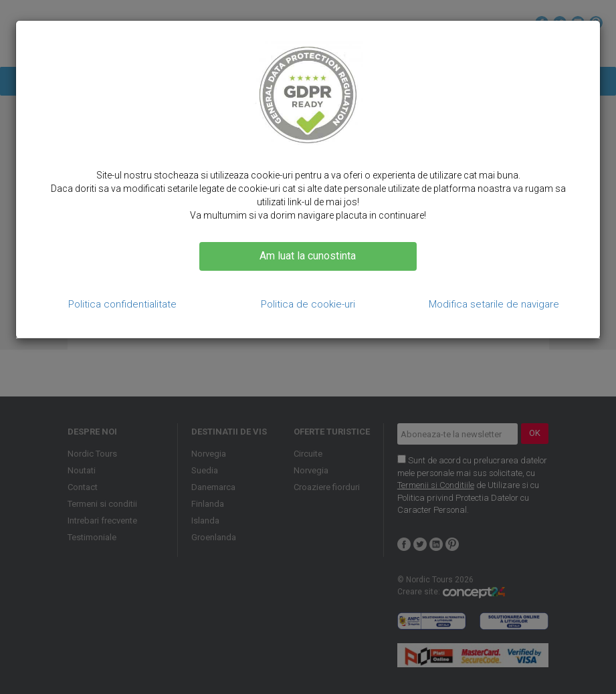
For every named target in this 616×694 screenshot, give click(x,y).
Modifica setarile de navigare (494, 304)
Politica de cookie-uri (308, 304)
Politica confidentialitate (122, 304)
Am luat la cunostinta (308, 256)
